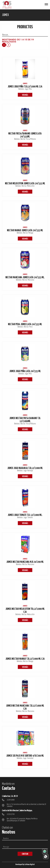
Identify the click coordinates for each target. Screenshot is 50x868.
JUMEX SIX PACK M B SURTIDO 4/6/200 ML (25, 756)
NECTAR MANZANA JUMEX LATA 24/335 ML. (25, 277)
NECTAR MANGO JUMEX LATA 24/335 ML (25, 230)
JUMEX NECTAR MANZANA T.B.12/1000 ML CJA (25, 707)
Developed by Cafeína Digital (25, 864)
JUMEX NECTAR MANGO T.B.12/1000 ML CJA (25, 659)
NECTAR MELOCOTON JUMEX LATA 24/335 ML (25, 184)
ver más (25, 95)
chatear (25, 854)
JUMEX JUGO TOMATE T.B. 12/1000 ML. (25, 515)
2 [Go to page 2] (9, 45)
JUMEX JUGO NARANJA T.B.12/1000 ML (25, 468)
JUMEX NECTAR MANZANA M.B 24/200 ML (25, 562)
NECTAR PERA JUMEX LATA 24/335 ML (25, 324)
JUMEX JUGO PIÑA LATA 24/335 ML (25, 371)
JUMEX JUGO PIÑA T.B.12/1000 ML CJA (25, 87)
